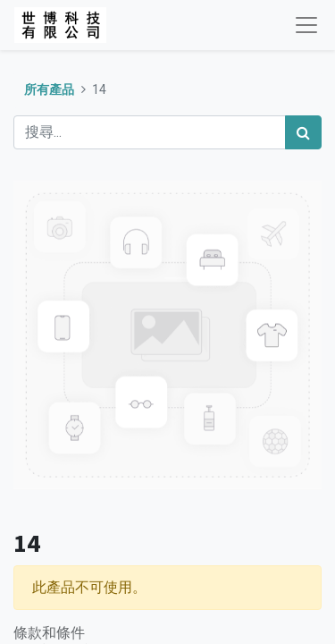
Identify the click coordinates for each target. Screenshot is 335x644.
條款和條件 (49, 632)
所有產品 (49, 90)
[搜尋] (303, 132)
